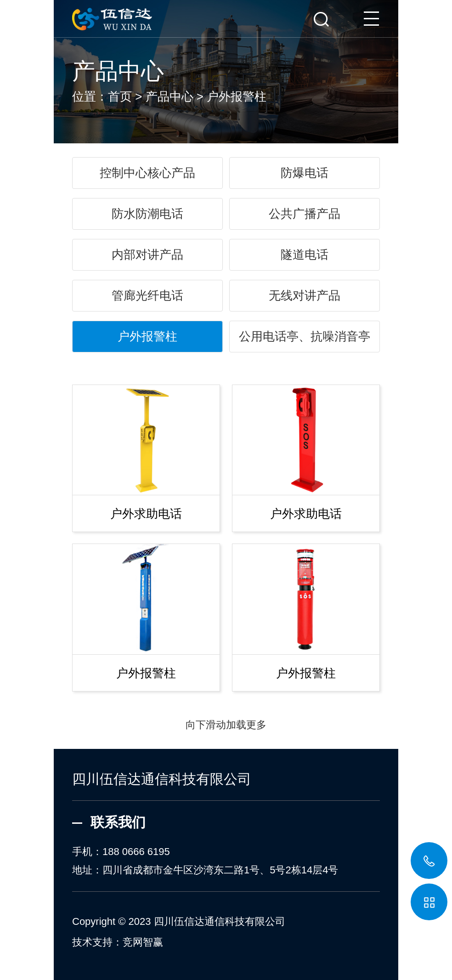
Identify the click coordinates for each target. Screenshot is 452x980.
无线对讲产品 (305, 295)
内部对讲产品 (147, 255)
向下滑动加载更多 (226, 725)
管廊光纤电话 (147, 295)
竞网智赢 (143, 942)
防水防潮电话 (147, 214)
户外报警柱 (237, 96)
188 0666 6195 (136, 852)
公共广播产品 (305, 214)
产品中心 (169, 96)
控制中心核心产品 (147, 173)
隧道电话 (305, 255)
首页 (120, 96)
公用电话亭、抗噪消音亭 (305, 336)
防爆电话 (305, 173)
